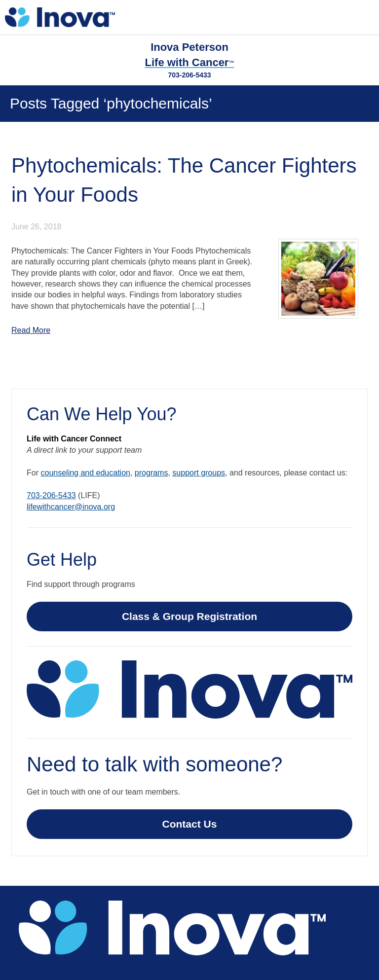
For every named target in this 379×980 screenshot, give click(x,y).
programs (152, 473)
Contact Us (190, 824)
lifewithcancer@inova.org (71, 507)
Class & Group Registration (189, 616)
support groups (199, 473)
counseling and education (85, 473)
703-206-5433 (189, 75)
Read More (31, 330)
